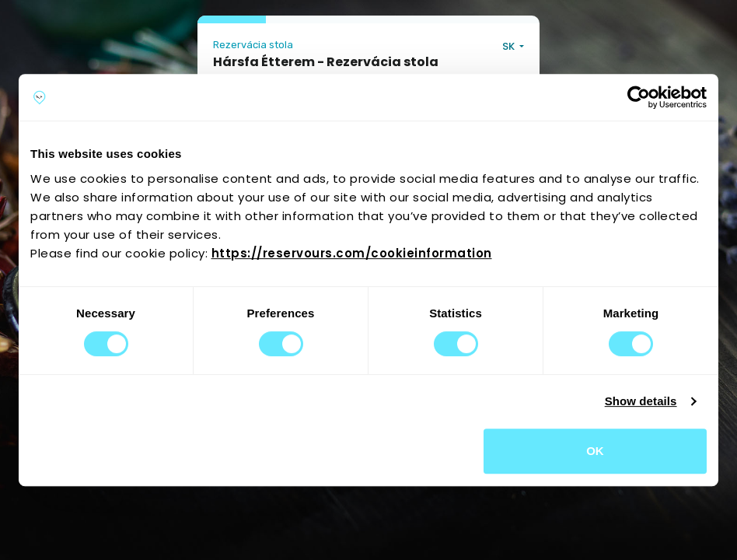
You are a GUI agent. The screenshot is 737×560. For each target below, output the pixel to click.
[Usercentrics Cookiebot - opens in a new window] (639, 97)
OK (595, 451)
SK (510, 46)
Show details (641, 401)
